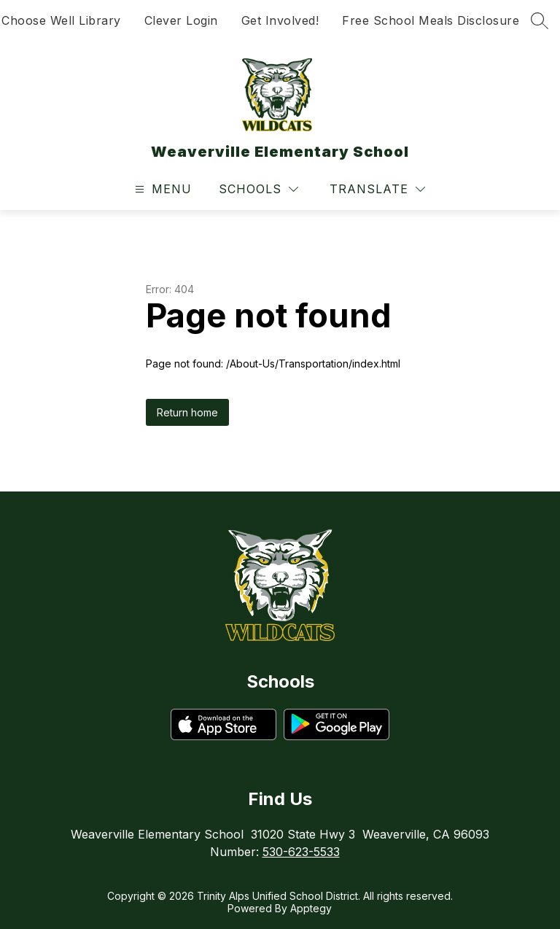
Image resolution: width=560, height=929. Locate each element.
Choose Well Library (61, 20)
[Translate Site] (377, 189)
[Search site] (540, 20)
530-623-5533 (301, 852)
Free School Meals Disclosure (431, 20)
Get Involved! (280, 20)
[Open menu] (162, 189)
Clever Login (181, 20)
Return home (187, 412)
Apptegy (311, 908)
